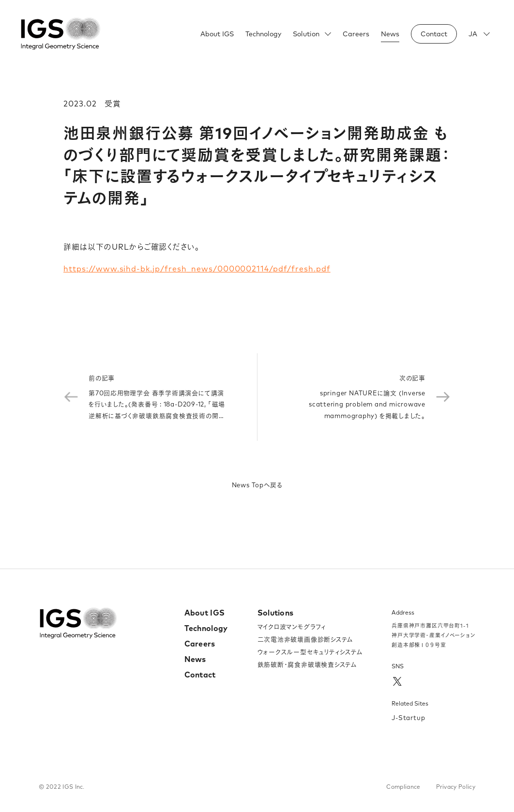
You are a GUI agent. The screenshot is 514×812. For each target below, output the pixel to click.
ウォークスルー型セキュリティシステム (310, 652)
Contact (200, 675)
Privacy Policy (456, 787)
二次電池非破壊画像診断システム (306, 639)
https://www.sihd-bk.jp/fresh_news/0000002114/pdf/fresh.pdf (197, 269)
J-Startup (409, 718)
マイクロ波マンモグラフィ (292, 627)
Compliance (403, 787)
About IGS (217, 34)
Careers (356, 34)
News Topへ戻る (257, 485)
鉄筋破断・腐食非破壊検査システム (307, 664)
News (390, 34)
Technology (263, 34)
